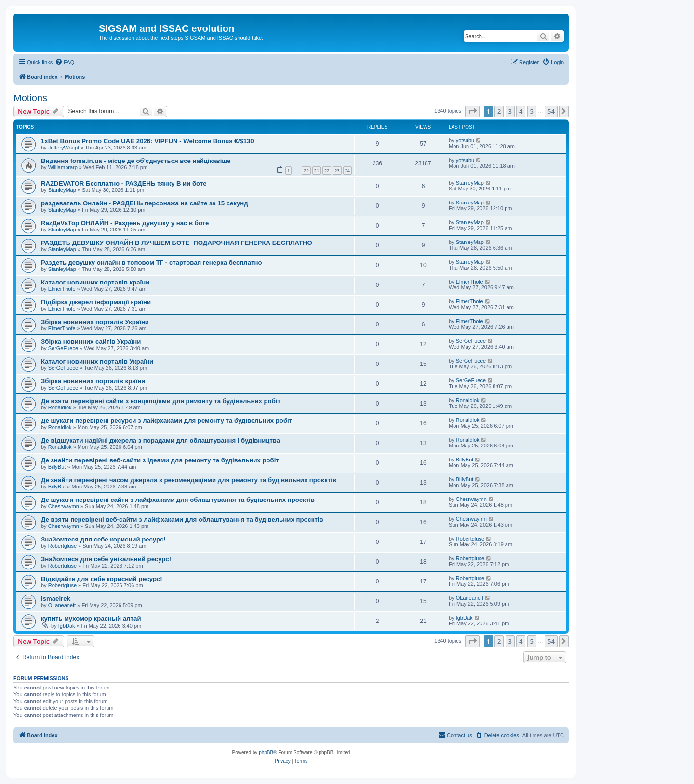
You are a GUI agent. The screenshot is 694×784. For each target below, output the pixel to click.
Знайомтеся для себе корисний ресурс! (103, 539)
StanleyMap (62, 190)
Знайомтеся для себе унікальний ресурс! (106, 559)
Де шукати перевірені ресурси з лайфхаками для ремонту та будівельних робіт (167, 421)
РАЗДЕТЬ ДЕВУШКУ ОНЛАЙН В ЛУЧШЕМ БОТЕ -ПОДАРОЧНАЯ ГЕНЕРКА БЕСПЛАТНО (177, 243)
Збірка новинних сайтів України (91, 342)
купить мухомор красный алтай (91, 618)
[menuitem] (65, 62)
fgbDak (67, 626)
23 (337, 170)
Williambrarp (63, 167)
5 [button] (532, 111)
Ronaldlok (60, 407)
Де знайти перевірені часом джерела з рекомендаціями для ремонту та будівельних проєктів (189, 480)
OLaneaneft (62, 605)
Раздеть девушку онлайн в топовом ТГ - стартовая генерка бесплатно (151, 263)
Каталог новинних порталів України (97, 361)
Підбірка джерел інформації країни (96, 302)
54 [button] (551, 111)
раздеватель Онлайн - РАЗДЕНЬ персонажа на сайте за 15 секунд (145, 203)
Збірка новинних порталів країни (93, 381)
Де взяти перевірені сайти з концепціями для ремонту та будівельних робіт (161, 401)
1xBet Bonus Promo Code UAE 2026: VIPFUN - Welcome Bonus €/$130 (147, 141)
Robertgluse (62, 546)
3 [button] (510, 111)
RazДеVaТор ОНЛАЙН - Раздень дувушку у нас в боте (125, 223)
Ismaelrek (56, 599)
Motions (30, 98)
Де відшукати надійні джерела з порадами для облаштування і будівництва (160, 440)
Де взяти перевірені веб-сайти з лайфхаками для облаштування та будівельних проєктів (182, 520)
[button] (472, 111)
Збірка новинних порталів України (95, 322)
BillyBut (57, 467)
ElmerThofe (62, 289)
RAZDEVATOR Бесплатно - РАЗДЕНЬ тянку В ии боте (124, 183)
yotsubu (465, 140)
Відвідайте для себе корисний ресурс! (102, 579)
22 (327, 170)
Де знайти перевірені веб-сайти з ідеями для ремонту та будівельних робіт (160, 460)
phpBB (266, 752)
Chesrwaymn (64, 506)
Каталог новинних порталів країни (95, 282)
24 (347, 170)
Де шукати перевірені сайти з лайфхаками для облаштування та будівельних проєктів (178, 500)
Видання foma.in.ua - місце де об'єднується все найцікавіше (136, 161)
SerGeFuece (63, 348)
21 (317, 170)
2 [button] (499, 111)
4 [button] (521, 111)
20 (306, 170)
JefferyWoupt (64, 148)
